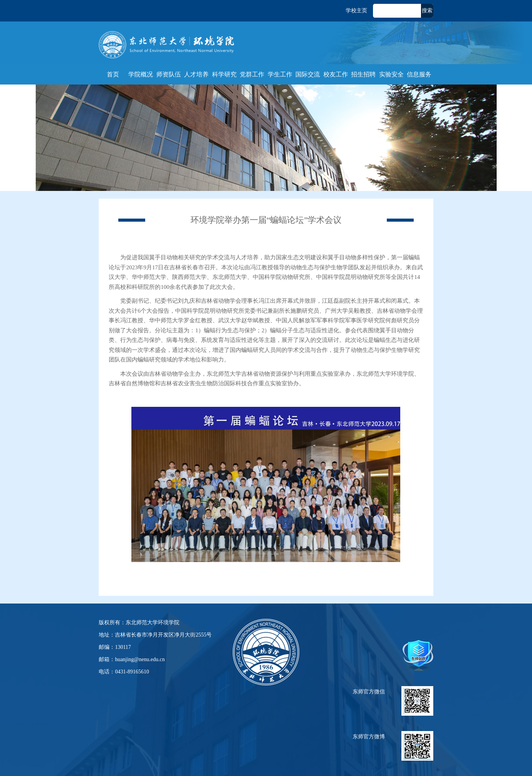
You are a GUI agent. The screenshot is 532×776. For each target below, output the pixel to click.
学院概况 (141, 74)
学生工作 (280, 74)
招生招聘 (363, 74)
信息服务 (419, 74)
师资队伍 (169, 74)
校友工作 (336, 74)
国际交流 (308, 74)
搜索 (427, 11)
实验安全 (391, 74)
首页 (113, 74)
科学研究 (224, 74)
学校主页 (356, 11)
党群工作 (252, 74)
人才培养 (196, 74)
